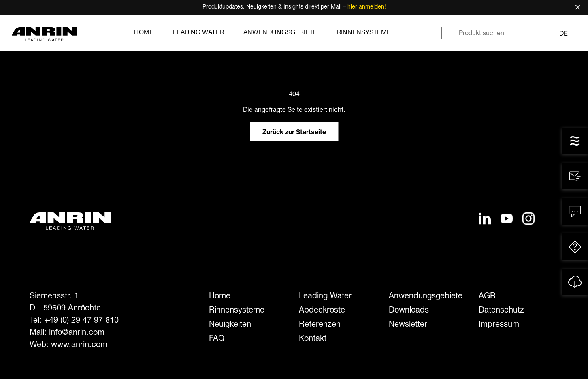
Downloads (409, 311)
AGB (487, 297)
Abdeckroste (322, 311)
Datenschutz (501, 311)
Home (144, 33)
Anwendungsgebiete (280, 33)
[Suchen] (450, 33)
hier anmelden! (367, 7)
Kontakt (313, 339)
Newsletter (408, 325)
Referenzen (320, 325)
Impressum (499, 325)
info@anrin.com (77, 333)
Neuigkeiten (230, 325)
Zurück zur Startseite (294, 133)
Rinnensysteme (364, 33)
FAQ (217, 339)
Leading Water (198, 33)
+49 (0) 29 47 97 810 (81, 321)
